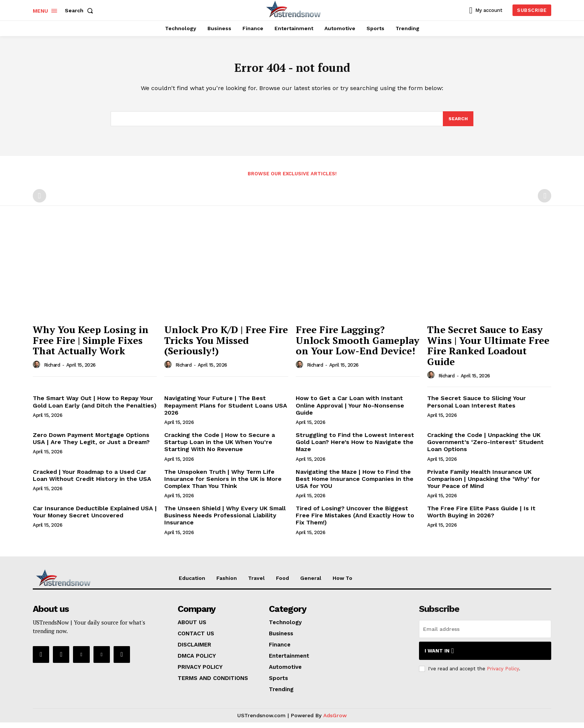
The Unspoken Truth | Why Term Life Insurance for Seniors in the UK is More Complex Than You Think (223, 484)
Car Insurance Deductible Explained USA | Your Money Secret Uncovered (95, 517)
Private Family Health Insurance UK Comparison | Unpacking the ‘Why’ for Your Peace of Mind (484, 484)
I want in (439, 656)
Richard (52, 371)
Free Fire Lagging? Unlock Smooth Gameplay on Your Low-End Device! (358, 346)
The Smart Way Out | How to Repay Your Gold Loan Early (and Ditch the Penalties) (95, 407)
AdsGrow (335, 721)
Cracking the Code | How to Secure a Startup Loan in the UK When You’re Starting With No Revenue (220, 448)
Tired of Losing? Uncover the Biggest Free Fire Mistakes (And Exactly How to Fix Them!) (355, 521)
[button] (80, 10)
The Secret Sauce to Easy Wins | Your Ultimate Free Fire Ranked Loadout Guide (488, 351)
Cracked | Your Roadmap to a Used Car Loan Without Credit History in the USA (92, 480)
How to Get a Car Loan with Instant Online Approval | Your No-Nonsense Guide (350, 411)
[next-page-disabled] (545, 201)
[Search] (458, 124)
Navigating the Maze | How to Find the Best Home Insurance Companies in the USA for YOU (355, 484)
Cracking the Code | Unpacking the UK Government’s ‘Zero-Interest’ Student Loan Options (485, 448)
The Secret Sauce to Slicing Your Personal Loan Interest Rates (477, 407)
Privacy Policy (503, 674)
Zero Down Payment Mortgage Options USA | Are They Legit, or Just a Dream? (91, 444)
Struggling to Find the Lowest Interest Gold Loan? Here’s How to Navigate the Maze (355, 448)
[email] (485, 635)
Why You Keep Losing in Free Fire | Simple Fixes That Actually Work (91, 346)
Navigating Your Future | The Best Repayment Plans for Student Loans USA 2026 (226, 411)
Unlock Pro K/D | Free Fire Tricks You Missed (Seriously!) (226, 346)
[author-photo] (38, 370)
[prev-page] (39, 201)
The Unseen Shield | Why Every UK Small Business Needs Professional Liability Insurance (225, 521)
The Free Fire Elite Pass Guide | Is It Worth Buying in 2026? (481, 517)
